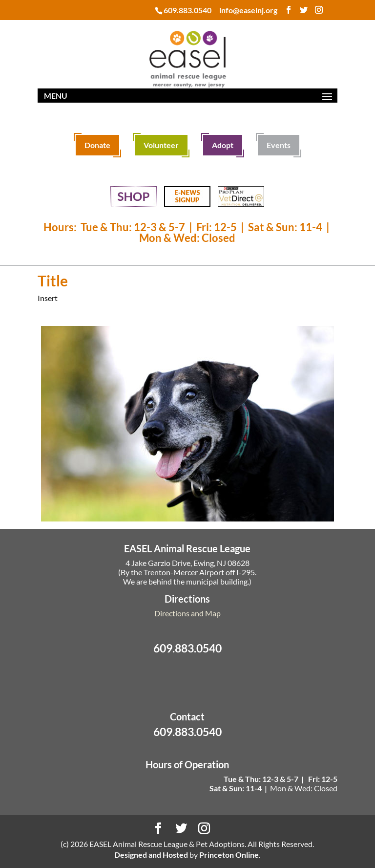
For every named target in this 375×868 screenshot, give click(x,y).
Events (279, 145)
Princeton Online (229, 855)
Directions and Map (187, 613)
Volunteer (161, 145)
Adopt (223, 145)
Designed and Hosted (151, 855)
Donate (97, 145)
